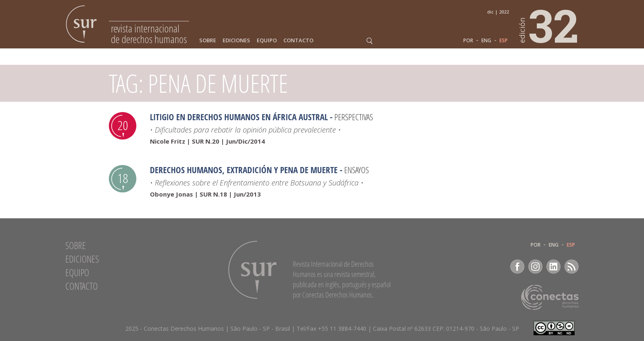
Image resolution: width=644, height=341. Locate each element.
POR (468, 41)
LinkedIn (553, 267)
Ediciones (236, 40)
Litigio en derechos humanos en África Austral (239, 117)
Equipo (267, 40)
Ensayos (356, 170)
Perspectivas (354, 117)
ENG (486, 41)
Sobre (208, 40)
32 (549, 25)
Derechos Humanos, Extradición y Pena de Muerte (244, 170)
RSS (572, 267)
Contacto (298, 40)
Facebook (517, 267)
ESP (504, 41)
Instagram (535, 267)
